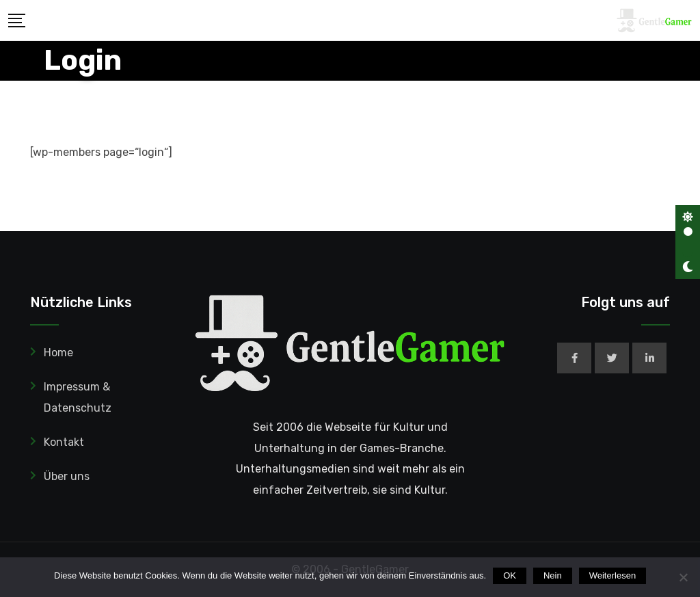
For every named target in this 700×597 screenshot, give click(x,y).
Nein (553, 575)
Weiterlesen (612, 575)
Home (58, 353)
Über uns (67, 476)
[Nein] (683, 577)
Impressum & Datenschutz (78, 397)
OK (510, 575)
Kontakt (64, 442)
